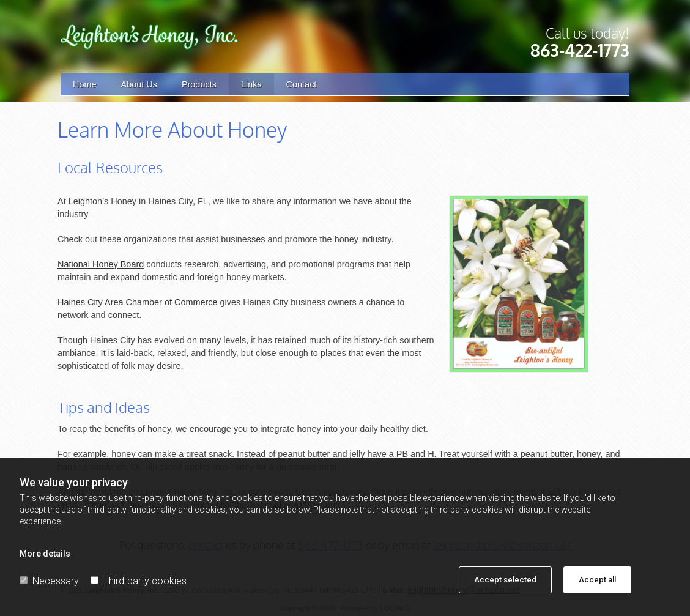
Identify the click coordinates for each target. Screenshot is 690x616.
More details (45, 554)
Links (251, 84)
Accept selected (505, 580)
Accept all (597, 580)
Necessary (49, 581)
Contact (302, 84)
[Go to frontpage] (149, 37)
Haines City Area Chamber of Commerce (138, 302)
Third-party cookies (139, 581)
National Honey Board (101, 264)
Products (199, 84)
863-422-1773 (580, 50)
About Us (139, 84)
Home (85, 84)
